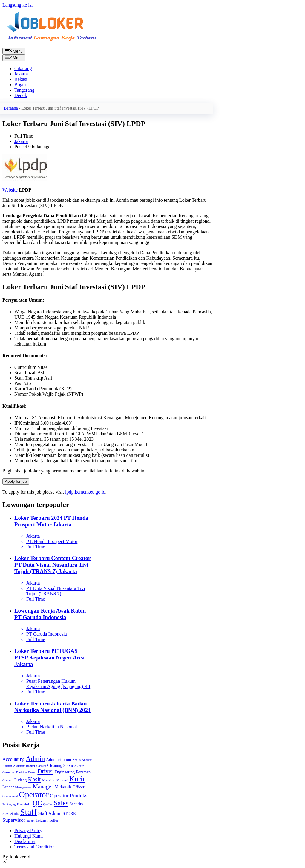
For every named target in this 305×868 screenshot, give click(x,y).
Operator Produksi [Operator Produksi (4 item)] (69, 795)
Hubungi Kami (29, 836)
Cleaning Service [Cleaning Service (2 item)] (61, 766)
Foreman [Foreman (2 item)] (83, 772)
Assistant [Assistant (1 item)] (19, 766)
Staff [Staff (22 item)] (28, 812)
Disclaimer (25, 841)
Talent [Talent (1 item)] (30, 821)
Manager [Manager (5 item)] (43, 786)
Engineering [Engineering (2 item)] (65, 772)
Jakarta (21, 74)
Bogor (20, 85)
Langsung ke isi (17, 5)
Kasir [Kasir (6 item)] (35, 779)
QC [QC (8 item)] (37, 803)
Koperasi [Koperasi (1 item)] (62, 780)
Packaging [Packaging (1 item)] (9, 804)
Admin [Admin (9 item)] (35, 759)
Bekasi (21, 79)
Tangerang (24, 90)
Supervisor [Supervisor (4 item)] (14, 820)
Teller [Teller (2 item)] (54, 820)
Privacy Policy (28, 831)
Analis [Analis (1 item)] (76, 760)
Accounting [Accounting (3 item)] (13, 759)
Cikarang (23, 68)
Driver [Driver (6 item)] (45, 771)
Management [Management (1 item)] (23, 787)
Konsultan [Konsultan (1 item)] (49, 780)
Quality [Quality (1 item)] (48, 804)
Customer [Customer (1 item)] (9, 772)
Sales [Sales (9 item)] (61, 803)
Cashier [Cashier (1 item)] (41, 766)
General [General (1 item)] (7, 780)
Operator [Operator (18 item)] (34, 794)
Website (10, 190)
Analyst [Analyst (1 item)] (87, 760)
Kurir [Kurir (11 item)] (77, 779)
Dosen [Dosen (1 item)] (32, 772)
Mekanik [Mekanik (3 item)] (63, 787)
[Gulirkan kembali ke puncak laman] (5, 863)
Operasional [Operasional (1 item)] (10, 796)
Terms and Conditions (35, 847)
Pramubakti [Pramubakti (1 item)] (24, 804)
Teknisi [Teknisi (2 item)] (42, 820)
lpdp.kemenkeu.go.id (85, 492)
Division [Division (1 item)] (21, 772)
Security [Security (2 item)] (76, 804)
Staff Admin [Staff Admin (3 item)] (50, 813)
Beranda (11, 108)
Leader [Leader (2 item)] (8, 787)
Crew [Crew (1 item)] (80, 766)
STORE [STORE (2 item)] (69, 814)
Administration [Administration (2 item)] (59, 760)
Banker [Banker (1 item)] (31, 766)
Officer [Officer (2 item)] (79, 787)
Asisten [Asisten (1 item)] (7, 766)
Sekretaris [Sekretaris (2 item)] (11, 814)
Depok (21, 95)
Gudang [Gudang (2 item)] (20, 780)
